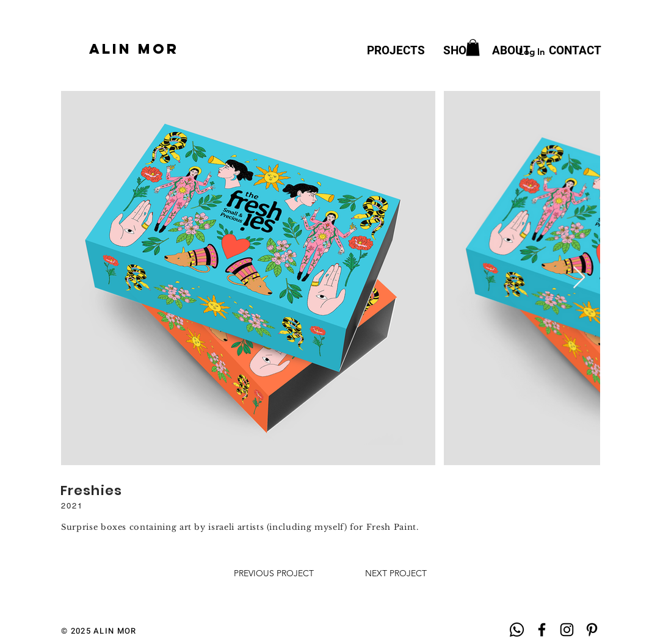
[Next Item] (579, 278)
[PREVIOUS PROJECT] (274, 574)
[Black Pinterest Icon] (592, 630)
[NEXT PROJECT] (396, 574)
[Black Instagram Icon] (567, 630)
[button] (473, 47)
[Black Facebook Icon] (542, 630)
